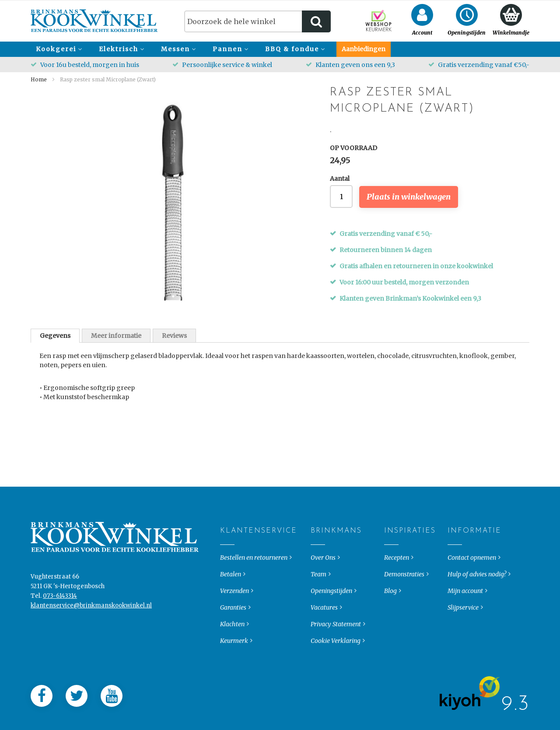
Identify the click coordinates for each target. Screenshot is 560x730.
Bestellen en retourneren (254, 585)
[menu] (280, 49)
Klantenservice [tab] (227, 558)
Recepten (397, 585)
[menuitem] (58, 49)
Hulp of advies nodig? (477, 601)
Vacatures (324, 635)
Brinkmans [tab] (318, 558)
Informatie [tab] (455, 558)
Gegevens (55, 336)
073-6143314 (60, 623)
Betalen (231, 601)
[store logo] (94, 21)
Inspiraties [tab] (391, 558)
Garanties (233, 635)
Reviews (174, 336)
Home (39, 79)
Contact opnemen (472, 585)
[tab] (55, 336)
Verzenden (234, 618)
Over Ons (323, 585)
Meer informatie (116, 336)
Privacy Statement (336, 651)
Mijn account (465, 618)
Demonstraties (404, 601)
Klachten (232, 651)
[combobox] (257, 21)
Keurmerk (234, 668)
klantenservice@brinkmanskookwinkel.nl (91, 633)
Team (318, 601)
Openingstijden (331, 618)
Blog (390, 618)
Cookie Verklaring (336, 668)
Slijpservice (463, 635)
